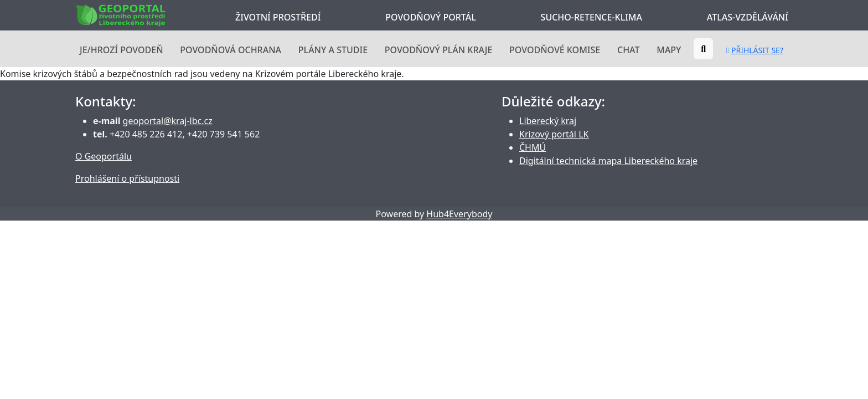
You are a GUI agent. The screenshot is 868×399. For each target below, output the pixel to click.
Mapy (669, 50)
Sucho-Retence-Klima (591, 17)
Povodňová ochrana (231, 50)
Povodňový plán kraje (439, 50)
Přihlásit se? (755, 50)
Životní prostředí (278, 17)
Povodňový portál (430, 17)
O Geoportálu (104, 156)
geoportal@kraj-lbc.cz (168, 121)
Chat (628, 50)
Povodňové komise (555, 50)
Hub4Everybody (459, 214)
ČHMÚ (533, 147)
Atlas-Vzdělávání (748, 17)
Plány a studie (333, 50)
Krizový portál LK (554, 134)
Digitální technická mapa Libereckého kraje (608, 161)
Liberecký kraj (548, 121)
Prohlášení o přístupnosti (127, 178)
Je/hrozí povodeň (122, 50)
